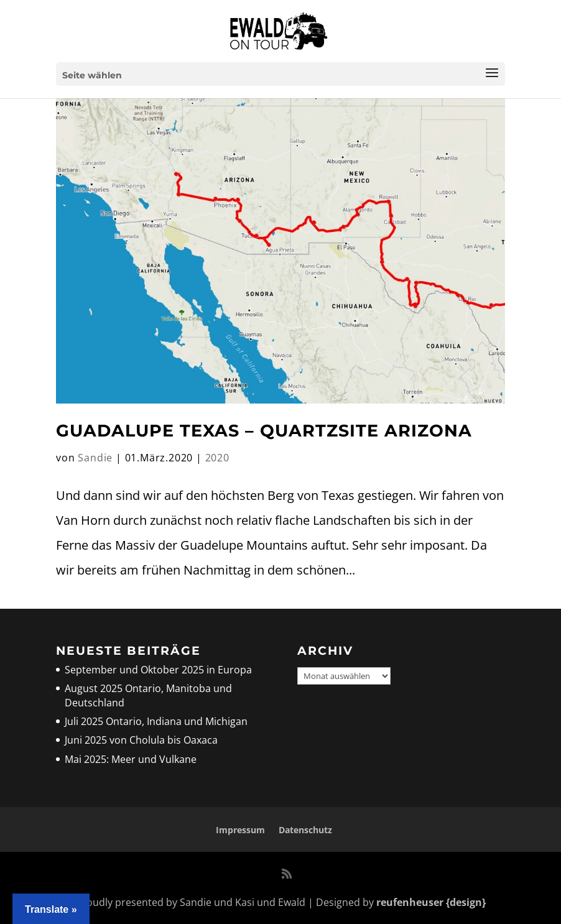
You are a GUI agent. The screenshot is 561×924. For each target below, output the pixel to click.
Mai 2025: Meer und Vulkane (131, 759)
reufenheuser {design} (431, 902)
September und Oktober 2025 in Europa (158, 670)
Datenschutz (305, 830)
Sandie (95, 458)
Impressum (240, 830)
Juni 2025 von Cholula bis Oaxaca (141, 740)
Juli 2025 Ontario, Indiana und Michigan (156, 721)
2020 (217, 458)
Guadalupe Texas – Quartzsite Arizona (264, 431)
